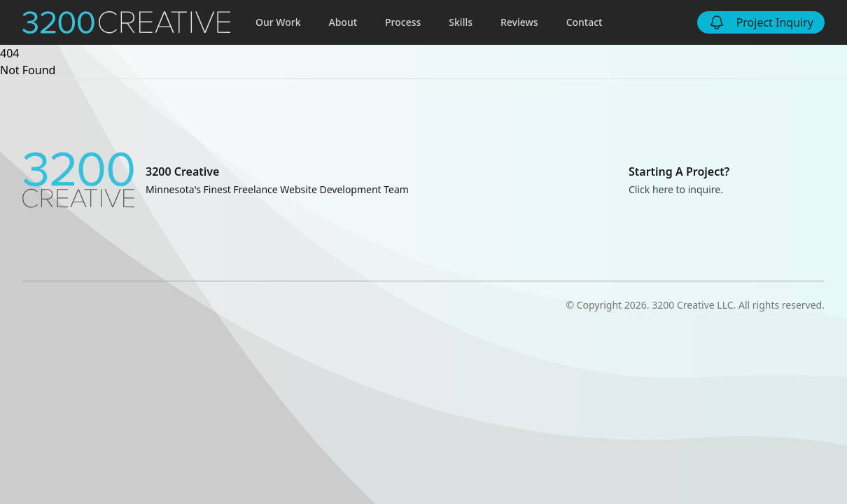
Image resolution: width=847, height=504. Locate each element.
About (343, 22)
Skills (461, 22)
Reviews (519, 22)
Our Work (278, 22)
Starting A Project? (679, 171)
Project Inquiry (761, 22)
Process (403, 22)
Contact (584, 22)
